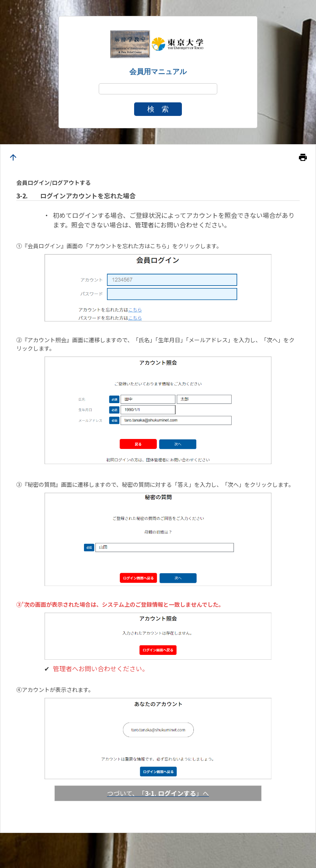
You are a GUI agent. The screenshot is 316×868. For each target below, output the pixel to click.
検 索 (158, 109)
